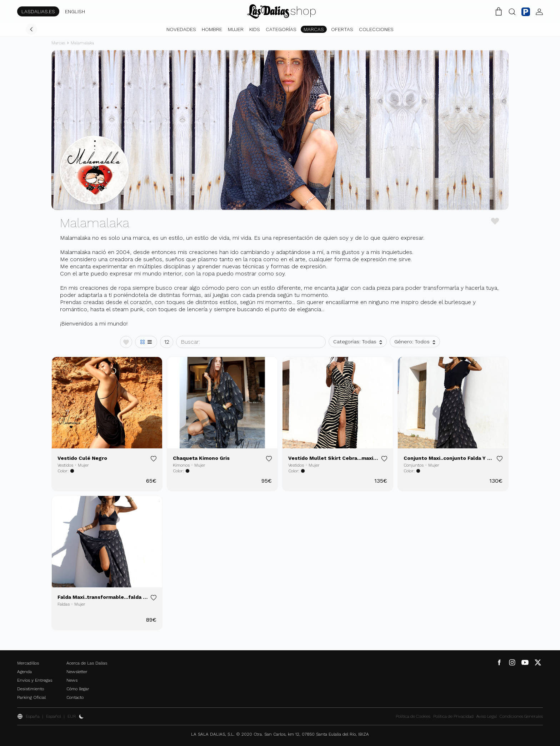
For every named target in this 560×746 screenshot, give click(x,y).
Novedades (181, 29)
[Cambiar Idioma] (281, 11)
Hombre (212, 29)
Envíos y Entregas (35, 680)
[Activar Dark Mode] (81, 716)
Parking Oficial (31, 697)
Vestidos (65, 465)
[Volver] (31, 29)
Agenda (24, 672)
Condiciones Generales (521, 716)
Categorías (281, 29)
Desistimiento (31, 689)
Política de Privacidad (453, 716)
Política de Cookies (413, 716)
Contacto (75, 697)
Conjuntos (414, 465)
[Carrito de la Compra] (499, 11)
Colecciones (376, 29)
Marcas (314, 29)
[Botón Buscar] (512, 11)
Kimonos (181, 465)
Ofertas (342, 29)
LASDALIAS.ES (38, 11)
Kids (255, 29)
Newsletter (77, 672)
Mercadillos (28, 663)
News (72, 680)
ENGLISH (75, 11)
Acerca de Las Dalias (87, 663)
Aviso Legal (487, 716)
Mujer (236, 29)
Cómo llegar (78, 689)
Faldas (64, 604)
